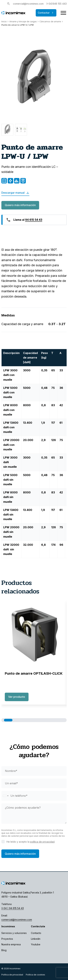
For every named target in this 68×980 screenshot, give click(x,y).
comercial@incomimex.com (28, 4)
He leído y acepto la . (31, 842)
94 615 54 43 (34, 220)
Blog (4, 950)
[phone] (34, 796)
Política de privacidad (12, 975)
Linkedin (36, 939)
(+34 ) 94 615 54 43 (13, 908)
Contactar (46, 13)
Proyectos (7, 939)
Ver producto (17, 697)
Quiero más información (20, 205)
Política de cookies (35, 975)
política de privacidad (42, 842)
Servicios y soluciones (14, 933)
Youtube (36, 944)
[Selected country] (5, 796)
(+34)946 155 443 (56, 4)
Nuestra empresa (11, 944)
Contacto (36, 933)
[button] (8, 720)
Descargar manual (15, 193)
